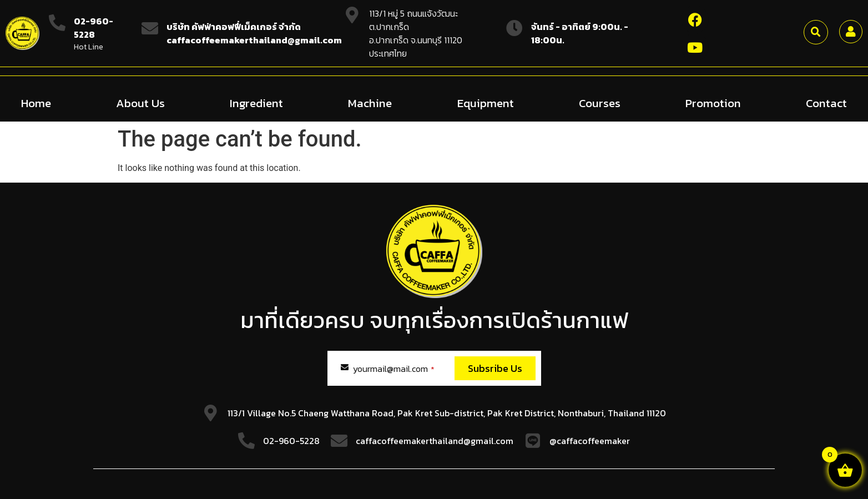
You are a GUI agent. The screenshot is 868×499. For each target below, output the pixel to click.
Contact (826, 102)
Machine (370, 102)
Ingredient (256, 102)
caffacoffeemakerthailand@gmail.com (435, 440)
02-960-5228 (94, 28)
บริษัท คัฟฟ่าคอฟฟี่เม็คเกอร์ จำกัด (234, 27)
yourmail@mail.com (394, 368)
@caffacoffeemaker (590, 440)
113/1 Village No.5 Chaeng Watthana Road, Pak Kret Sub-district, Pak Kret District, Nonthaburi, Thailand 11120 (447, 412)
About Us (140, 102)
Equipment (486, 102)
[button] (816, 32)
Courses (600, 102)
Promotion (713, 102)
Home (36, 102)
